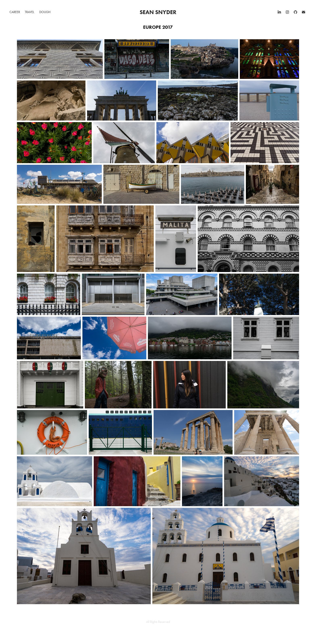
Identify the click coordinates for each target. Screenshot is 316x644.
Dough (45, 12)
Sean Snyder (158, 12)
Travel (30, 12)
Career (15, 12)
